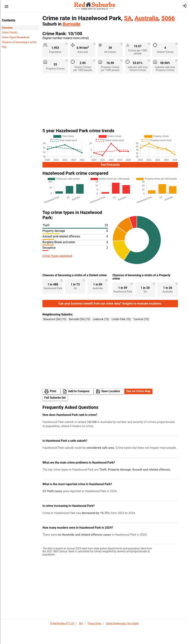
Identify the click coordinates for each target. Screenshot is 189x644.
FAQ (4, 47)
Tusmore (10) (141, 336)
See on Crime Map (138, 408)
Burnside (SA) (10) (80, 336)
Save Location (111, 408)
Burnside (71, 24)
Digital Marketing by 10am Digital (122, 640)
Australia (146, 18)
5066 (168, 18)
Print (53, 408)
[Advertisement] (110, 102)
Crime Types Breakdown (16, 37)
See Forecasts (110, 165)
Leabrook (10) (101, 336)
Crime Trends (10, 33)
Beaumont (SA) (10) (55, 336)
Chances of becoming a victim (19, 42)
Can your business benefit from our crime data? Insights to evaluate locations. (110, 320)
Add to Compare (79, 408)
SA (128, 18)
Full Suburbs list (55, 414)
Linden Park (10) (121, 336)
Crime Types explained (57, 256)
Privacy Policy (94, 640)
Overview (7, 28)
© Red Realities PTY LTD (62, 640)
